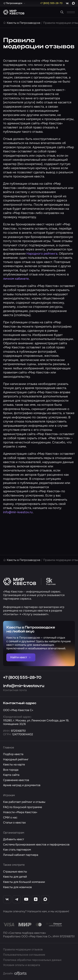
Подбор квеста (13, 754)
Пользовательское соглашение (24, 955)
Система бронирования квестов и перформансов (36, 845)
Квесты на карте (14, 765)
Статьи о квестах (14, 823)
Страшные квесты (15, 872)
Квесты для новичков (17, 887)
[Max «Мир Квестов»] (45, 899)
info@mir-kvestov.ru (18, 512)
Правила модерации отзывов (23, 949)
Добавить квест (14, 839)
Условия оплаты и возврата (22, 965)
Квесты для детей (15, 877)
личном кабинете (16, 279)
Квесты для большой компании (24, 882)
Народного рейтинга (42, 254)
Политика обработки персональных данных (32, 960)
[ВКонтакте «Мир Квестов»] (7, 899)
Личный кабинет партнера (21, 855)
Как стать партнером (17, 850)
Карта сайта (11, 775)
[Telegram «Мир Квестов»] (17, 899)
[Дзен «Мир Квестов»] (36, 899)
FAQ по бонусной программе (23, 807)
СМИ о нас (10, 817)
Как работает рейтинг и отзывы (24, 802)
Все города (11, 770)
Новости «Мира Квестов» (20, 812)
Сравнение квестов (16, 780)
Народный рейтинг (16, 759)
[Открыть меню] (71, 12)
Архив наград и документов (22, 785)
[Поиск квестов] (62, 12)
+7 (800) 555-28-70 (22, 678)
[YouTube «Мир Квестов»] (26, 899)
